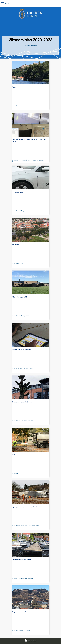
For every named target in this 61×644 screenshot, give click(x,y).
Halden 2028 (16, 245)
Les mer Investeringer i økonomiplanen (23, 578)
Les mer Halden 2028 (18, 263)
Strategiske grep (17, 192)
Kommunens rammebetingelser (22, 402)
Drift (13, 455)
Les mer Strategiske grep (19, 211)
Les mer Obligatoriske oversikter (21, 631)
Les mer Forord (16, 106)
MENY (7, 3)
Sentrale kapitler (30, 45)
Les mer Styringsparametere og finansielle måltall (26, 526)
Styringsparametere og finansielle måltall (26, 507)
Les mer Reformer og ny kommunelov (22, 368)
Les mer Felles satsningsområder (21, 316)
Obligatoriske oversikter (20, 612)
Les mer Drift (15, 473)
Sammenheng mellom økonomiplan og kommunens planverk (29, 140)
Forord (14, 87)
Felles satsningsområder (20, 297)
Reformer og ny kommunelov (21, 350)
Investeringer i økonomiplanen (22, 559)
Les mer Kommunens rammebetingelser (23, 421)
